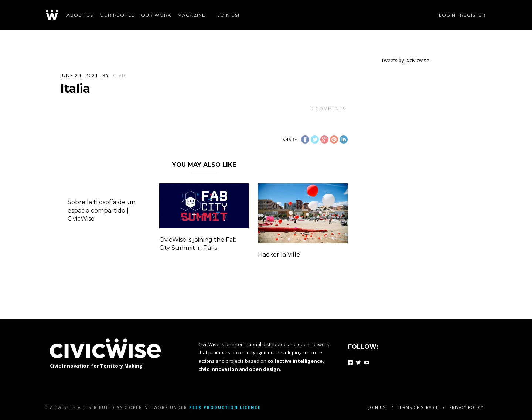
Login (447, 15)
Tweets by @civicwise (405, 60)
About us (80, 15)
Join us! (229, 15)
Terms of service (418, 407)
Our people (117, 15)
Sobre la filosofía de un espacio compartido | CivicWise (102, 210)
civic (120, 75)
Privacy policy (466, 407)
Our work (156, 15)
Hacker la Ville (279, 254)
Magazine (192, 15)
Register (473, 15)
